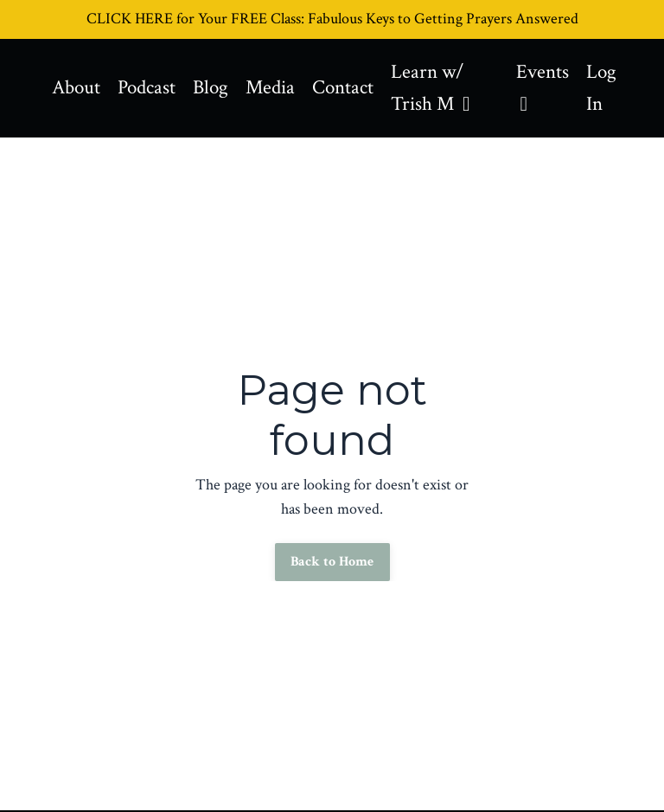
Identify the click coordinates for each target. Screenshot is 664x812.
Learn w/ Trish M (445, 89)
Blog (217, 89)
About (77, 89)
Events (545, 87)
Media (279, 89)
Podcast (151, 89)
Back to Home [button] (332, 564)
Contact (354, 89)
